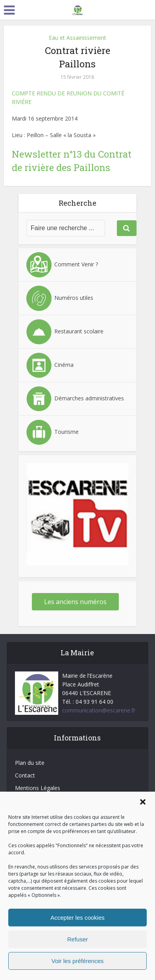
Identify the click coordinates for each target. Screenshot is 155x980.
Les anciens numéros (75, 602)
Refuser (78, 939)
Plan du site (30, 763)
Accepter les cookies (77, 918)
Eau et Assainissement (77, 38)
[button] (143, 802)
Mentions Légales (38, 788)
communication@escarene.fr (99, 710)
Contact (25, 775)
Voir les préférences (78, 961)
